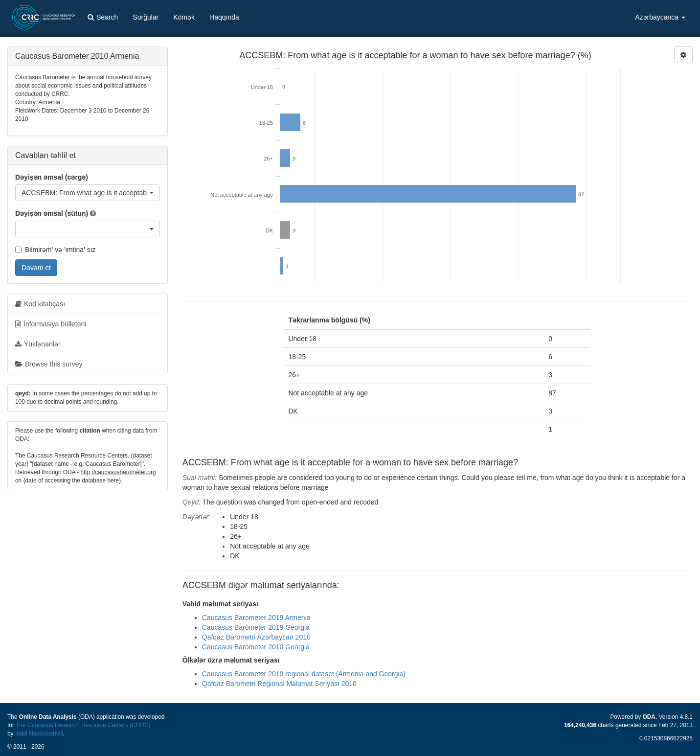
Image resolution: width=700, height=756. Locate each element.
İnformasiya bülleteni (51, 324)
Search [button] (103, 17)
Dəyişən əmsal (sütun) (52, 213)
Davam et (36, 268)
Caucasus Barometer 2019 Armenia (256, 618)
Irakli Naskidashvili (39, 733)
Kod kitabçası (40, 304)
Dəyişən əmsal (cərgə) (52, 177)
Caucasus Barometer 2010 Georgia (256, 647)
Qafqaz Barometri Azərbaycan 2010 (256, 637)
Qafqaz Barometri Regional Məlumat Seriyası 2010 (279, 684)
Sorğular (146, 17)
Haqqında (224, 17)
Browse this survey (49, 364)
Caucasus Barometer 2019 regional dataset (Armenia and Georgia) (304, 674)
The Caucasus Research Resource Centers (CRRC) (83, 725)
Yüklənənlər (38, 344)
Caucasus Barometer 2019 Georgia (256, 627)
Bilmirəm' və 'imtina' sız (56, 250)
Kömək (184, 17)
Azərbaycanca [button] (660, 17)
